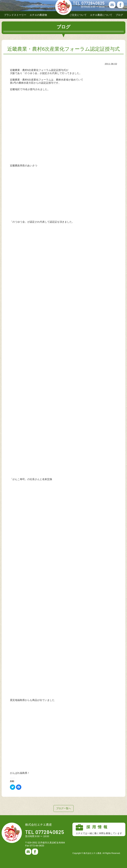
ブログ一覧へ (63, 808)
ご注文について (78, 15)
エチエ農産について (101, 15)
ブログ (119, 15)
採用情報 (99, 829)
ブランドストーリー (15, 15)
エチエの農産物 (38, 15)
